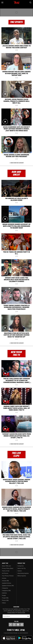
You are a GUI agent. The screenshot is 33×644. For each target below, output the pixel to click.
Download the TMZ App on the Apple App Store (9, 638)
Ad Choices (5, 573)
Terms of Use (6, 571)
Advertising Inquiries (23, 573)
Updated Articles (7, 583)
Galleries (4, 593)
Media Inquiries (22, 576)
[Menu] (2, 2)
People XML (5, 598)
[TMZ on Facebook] (10, 625)
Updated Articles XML (8, 586)
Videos (4, 603)
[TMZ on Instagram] (22, 625)
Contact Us (21, 566)
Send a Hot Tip (22, 568)
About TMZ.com (6, 566)
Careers (20, 571)
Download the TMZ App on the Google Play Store (25, 638)
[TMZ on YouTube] (18, 625)
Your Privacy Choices (8, 576)
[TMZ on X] (14, 625)
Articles (4, 578)
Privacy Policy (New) (8, 568)
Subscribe (28, 616)
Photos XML (5, 600)
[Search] (31, 2)
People (4, 595)
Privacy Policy (11, 612)
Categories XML (6, 591)
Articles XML (6, 581)
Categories (5, 588)
